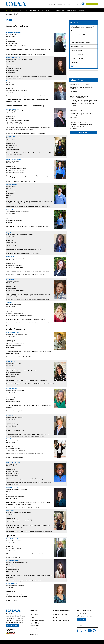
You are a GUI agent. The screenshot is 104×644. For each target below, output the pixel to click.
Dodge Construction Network (80, 85)
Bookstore (60, 10)
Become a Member (92, 4)
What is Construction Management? (83, 27)
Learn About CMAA (12, 626)
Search (83, 4)
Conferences (71, 10)
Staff (73, 66)
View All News (84, 133)
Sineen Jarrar (10, 511)
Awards (84, 31)
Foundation (75, 62)
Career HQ (52, 4)
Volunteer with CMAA (78, 35)
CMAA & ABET (34, 626)
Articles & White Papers (61, 614)
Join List (81, 619)
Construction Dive (76, 111)
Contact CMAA (34, 632)
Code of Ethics (34, 629)
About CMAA (34, 614)
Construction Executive (78, 122)
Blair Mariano (10, 279)
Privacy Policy (34, 635)
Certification (31, 10)
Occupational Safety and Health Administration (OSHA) (80, 97)
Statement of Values (77, 46)
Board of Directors (77, 54)
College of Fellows (84, 58)
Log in (79, 4)
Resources (82, 10)
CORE (73, 39)
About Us (9, 10)
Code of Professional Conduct (81, 43)
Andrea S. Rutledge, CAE (14, 32)
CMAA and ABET (76, 50)
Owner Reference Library (61, 620)
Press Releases (61, 4)
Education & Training (46, 10)
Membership (19, 10)
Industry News (71, 4)
